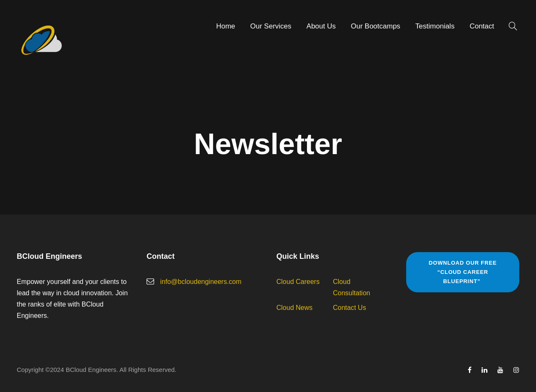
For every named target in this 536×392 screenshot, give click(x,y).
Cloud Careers (298, 282)
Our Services (271, 26)
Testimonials (435, 26)
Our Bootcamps (376, 26)
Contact (482, 26)
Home (225, 26)
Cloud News (294, 308)
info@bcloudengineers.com (201, 282)
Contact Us (349, 308)
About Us (321, 26)
